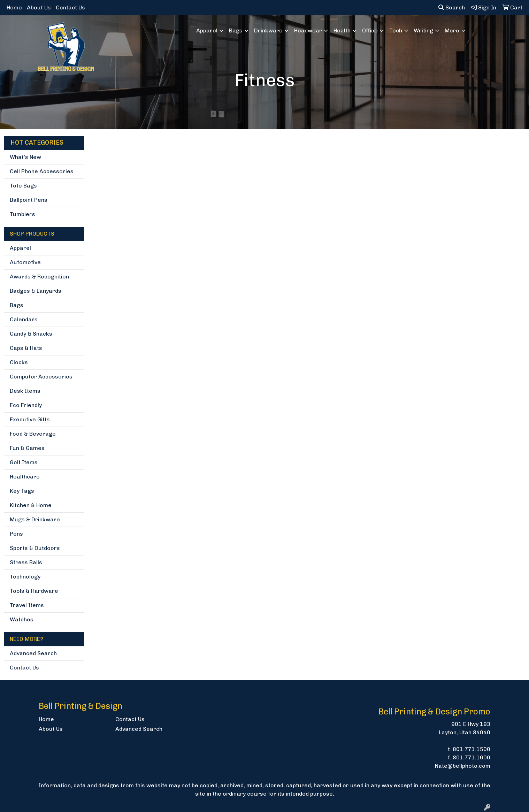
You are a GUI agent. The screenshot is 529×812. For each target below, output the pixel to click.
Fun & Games (27, 448)
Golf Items (24, 462)
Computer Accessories (41, 377)
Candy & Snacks (31, 334)
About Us (39, 7)
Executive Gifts (30, 419)
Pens (16, 534)
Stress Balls (26, 562)
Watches (22, 619)
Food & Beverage (33, 434)
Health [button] (342, 30)
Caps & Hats (26, 348)
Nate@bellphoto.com (463, 766)
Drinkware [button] (268, 30)
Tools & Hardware (34, 591)
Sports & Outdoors (35, 548)
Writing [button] (423, 30)
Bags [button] (236, 30)
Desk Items (25, 391)
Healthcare (25, 477)
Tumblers (22, 214)
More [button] (452, 30)
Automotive (25, 262)
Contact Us (70, 7)
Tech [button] (396, 30)
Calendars (24, 319)
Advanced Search (33, 653)
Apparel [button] (207, 30)
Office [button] (370, 30)
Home (14, 7)
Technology (25, 577)
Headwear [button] (308, 30)
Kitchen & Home (31, 505)
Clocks (19, 362)
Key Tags (22, 491)
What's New (25, 157)
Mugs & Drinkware (35, 519)
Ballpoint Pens (29, 200)
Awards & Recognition (39, 277)
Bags (17, 305)
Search (452, 7)
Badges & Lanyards (36, 291)
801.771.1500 (472, 749)
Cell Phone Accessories (42, 171)
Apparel (20, 248)
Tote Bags (23, 186)
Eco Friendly (26, 405)
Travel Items (27, 605)
